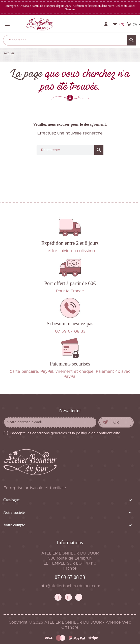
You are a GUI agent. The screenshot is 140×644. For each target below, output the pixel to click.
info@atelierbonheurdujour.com (70, 586)
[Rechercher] (70, 40)
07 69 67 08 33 (70, 577)
